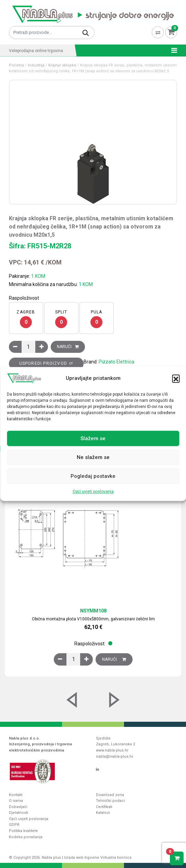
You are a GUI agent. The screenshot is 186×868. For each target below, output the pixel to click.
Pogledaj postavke (93, 476)
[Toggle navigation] (172, 50)
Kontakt (16, 795)
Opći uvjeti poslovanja (93, 492)
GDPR (14, 825)
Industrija (36, 65)
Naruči (64, 347)
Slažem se (93, 438)
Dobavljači (18, 807)
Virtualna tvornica (116, 858)
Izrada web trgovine (82, 858)
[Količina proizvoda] (28, 347)
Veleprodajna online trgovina (36, 51)
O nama (16, 801)
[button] (176, 379)
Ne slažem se (93, 457)
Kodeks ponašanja (26, 837)
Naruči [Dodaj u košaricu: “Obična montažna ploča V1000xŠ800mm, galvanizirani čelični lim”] (114, 659)
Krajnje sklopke (62, 65)
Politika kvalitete (23, 831)
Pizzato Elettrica (116, 362)
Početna (16, 65)
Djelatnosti (18, 813)
